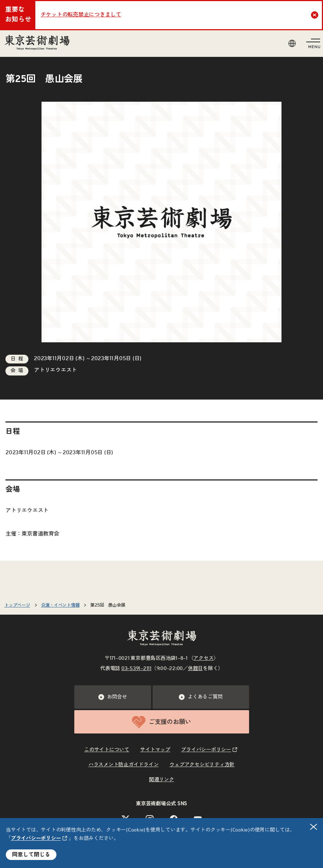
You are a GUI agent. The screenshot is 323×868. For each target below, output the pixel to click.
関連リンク (161, 780)
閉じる (314, 827)
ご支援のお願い (161, 722)
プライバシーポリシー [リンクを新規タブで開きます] (36, 838)
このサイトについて (107, 750)
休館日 (195, 669)
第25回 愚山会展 (108, 605)
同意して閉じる (31, 855)
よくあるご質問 (201, 697)
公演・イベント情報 (60, 605)
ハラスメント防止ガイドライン (124, 765)
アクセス (203, 658)
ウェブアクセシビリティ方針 (202, 765)
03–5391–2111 (136, 669)
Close (316, 15)
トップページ (17, 605)
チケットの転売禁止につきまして (81, 15)
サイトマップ (155, 750)
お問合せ (113, 697)
